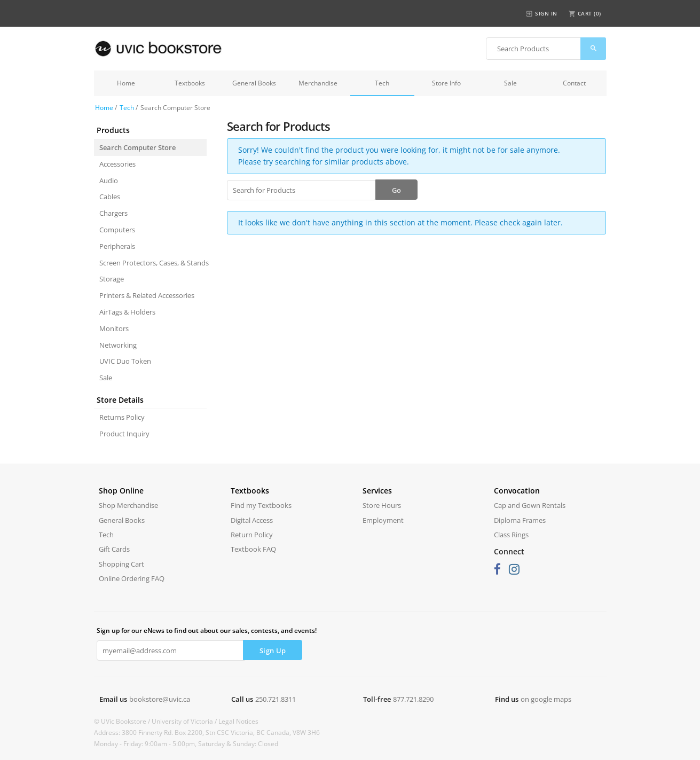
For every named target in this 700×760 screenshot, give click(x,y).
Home (126, 83)
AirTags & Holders (127, 312)
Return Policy (252, 535)
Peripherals (117, 246)
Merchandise (318, 83)
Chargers (113, 213)
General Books (254, 83)
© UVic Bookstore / (123, 721)
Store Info (446, 83)
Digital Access (252, 520)
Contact (574, 83)
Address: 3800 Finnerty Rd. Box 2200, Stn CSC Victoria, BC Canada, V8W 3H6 (207, 732)
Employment (383, 520)
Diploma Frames (520, 520)
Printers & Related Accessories (147, 295)
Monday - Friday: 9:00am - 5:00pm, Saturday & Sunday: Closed (186, 744)
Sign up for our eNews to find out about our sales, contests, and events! (207, 630)
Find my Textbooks (261, 505)
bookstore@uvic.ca (160, 699)
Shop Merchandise (128, 505)
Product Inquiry (124, 434)
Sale (510, 83)
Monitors (114, 328)
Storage (112, 279)
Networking (118, 345)
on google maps (546, 699)
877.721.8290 (413, 699)
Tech (382, 83)
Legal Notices (238, 721)
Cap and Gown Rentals (530, 505)
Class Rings (511, 535)
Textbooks (190, 83)
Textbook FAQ (253, 549)
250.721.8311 (276, 699)
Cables (110, 197)
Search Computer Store (137, 147)
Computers (117, 230)
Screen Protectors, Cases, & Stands (153, 263)
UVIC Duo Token (125, 361)
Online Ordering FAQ (132, 578)
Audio (109, 181)
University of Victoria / (185, 721)
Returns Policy (122, 417)
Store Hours (382, 505)
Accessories (117, 164)
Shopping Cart (121, 564)
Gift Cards (114, 549)
